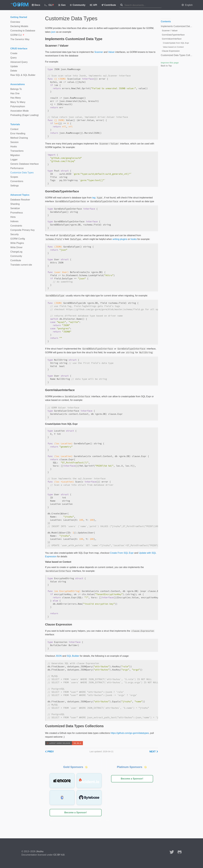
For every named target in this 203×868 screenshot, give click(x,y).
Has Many (16, 98)
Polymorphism (18, 106)
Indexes (14, 221)
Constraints (16, 226)
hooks (134, 239)
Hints (13, 217)
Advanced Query (19, 62)
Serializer (15, 208)
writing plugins (120, 239)
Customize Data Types (22, 173)
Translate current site (21, 265)
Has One (15, 93)
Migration (15, 155)
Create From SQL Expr (122, 553)
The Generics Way (20, 39)
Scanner (99, 52)
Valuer (111, 52)
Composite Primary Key (23, 230)
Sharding (15, 204)
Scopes (14, 177)
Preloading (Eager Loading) (25, 115)
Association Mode (20, 111)
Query (14, 58)
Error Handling (18, 133)
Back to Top (166, 66)
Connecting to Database (23, 31)
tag (94, 198)
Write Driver (16, 247)
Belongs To (16, 89)
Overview (15, 22)
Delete (14, 71)
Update (14, 66)
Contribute (109, 5)
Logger (14, 160)
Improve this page (170, 63)
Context (14, 129)
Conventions (17, 181)
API (93, 5)
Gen (62, 5)
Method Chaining (19, 138)
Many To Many (18, 102)
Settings (15, 186)
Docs (36, 5)
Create (14, 53)
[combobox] (143, 5)
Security (15, 234)
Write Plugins (17, 243)
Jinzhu (40, 851)
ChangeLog (16, 252)
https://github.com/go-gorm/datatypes (130, 733)
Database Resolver (20, 200)
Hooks (14, 147)
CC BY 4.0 (59, 855)
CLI (49, 5)
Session (15, 142)
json (53, 32)
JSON (59, 656)
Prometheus (17, 213)
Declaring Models (19, 26)
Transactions (17, 151)
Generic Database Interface (25, 164)
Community (78, 5)
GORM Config (18, 239)
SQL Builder (73, 656)
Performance (17, 168)
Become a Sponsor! (76, 813)
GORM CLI (17, 35)
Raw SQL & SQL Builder (23, 75)
